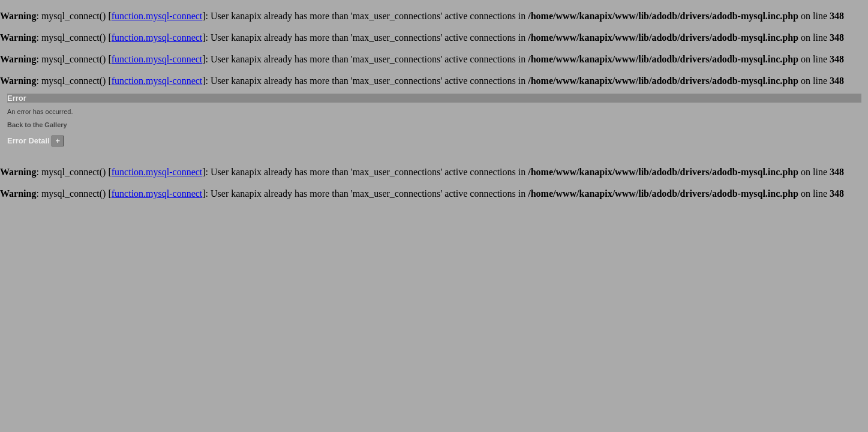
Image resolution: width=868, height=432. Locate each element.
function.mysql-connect (157, 16)
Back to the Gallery (37, 125)
